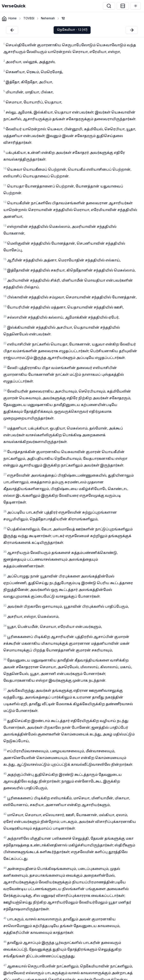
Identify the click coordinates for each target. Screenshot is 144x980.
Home (13, 18)
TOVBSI (29, 18)
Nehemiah (48, 18)
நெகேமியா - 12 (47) (72, 30)
